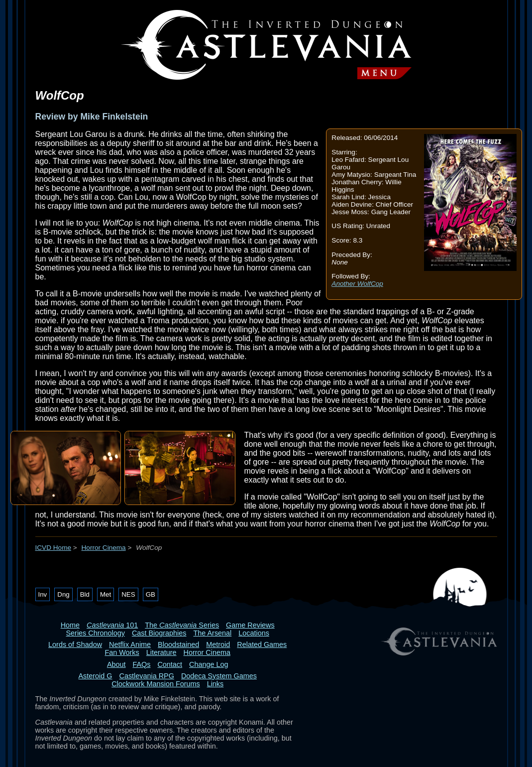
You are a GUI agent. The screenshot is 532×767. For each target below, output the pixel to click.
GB (151, 594)
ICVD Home (53, 548)
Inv (43, 594)
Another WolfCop (357, 284)
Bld (85, 594)
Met (106, 594)
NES (128, 594)
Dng (63, 594)
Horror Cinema (104, 548)
